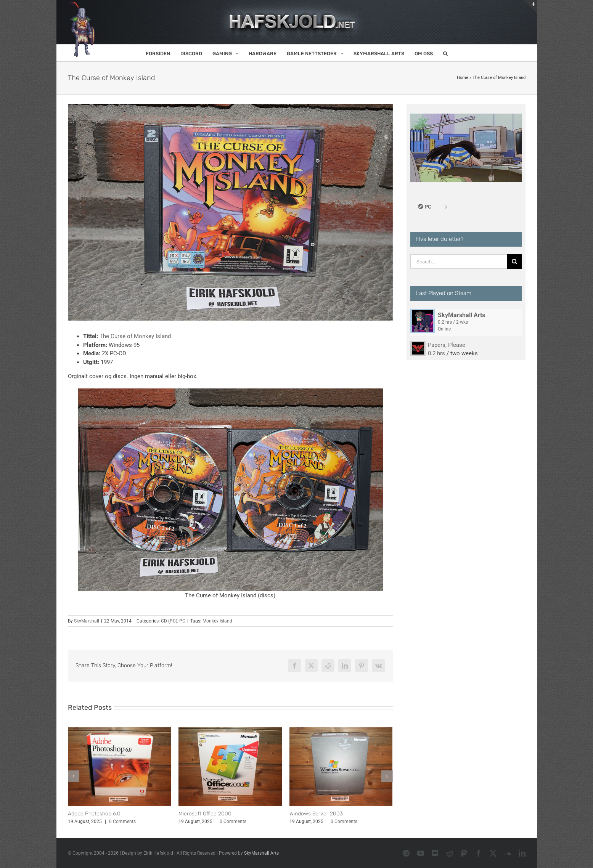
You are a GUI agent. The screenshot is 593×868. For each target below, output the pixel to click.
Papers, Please (447, 345)
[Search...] (459, 262)
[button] (445, 53)
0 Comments (122, 821)
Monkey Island (217, 621)
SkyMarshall (87, 621)
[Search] (514, 262)
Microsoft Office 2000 (205, 814)
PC (182, 621)
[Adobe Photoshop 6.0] (120, 731)
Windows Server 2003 (316, 814)
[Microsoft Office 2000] (230, 731)
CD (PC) (169, 621)
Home (463, 78)
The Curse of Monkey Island (135, 336)
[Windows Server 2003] (341, 731)
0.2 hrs (436, 353)
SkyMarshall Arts (461, 315)
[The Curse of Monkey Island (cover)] (230, 212)
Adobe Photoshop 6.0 (94, 814)
